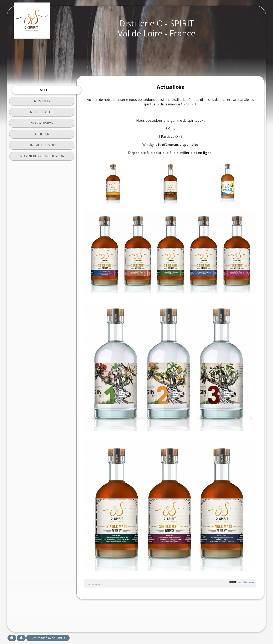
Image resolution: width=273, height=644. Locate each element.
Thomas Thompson (245, 582)
